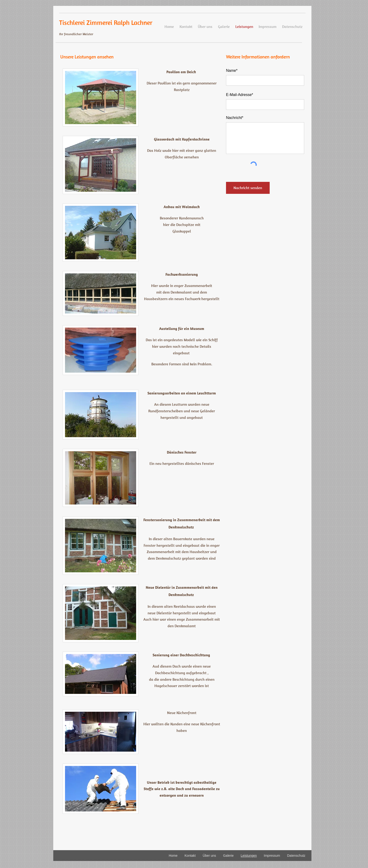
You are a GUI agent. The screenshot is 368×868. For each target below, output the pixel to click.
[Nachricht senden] (248, 188)
